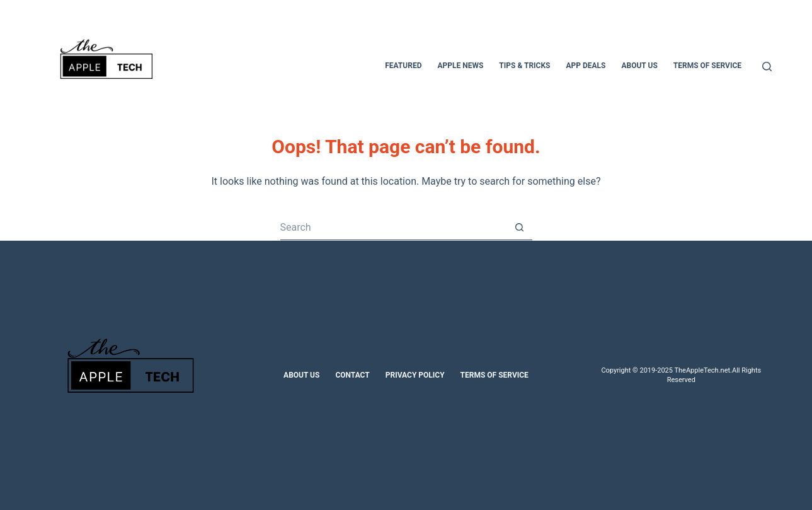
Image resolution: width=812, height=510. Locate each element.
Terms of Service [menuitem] (707, 66)
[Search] (767, 67)
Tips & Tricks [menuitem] (524, 66)
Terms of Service (495, 375)
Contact (352, 375)
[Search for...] (394, 228)
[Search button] (520, 228)
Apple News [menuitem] (460, 66)
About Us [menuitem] (639, 66)
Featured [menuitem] (403, 66)
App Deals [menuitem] (586, 66)
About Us (301, 375)
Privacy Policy (415, 375)
